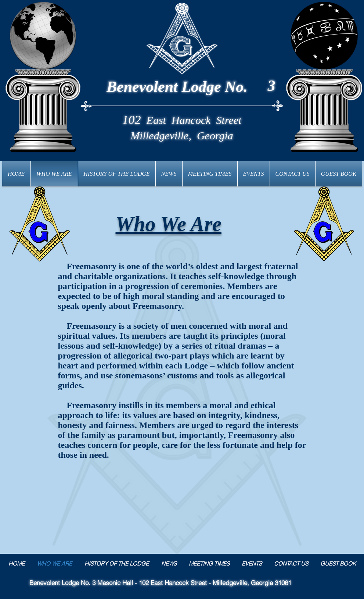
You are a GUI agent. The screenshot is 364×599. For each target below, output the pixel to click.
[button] (117, 174)
